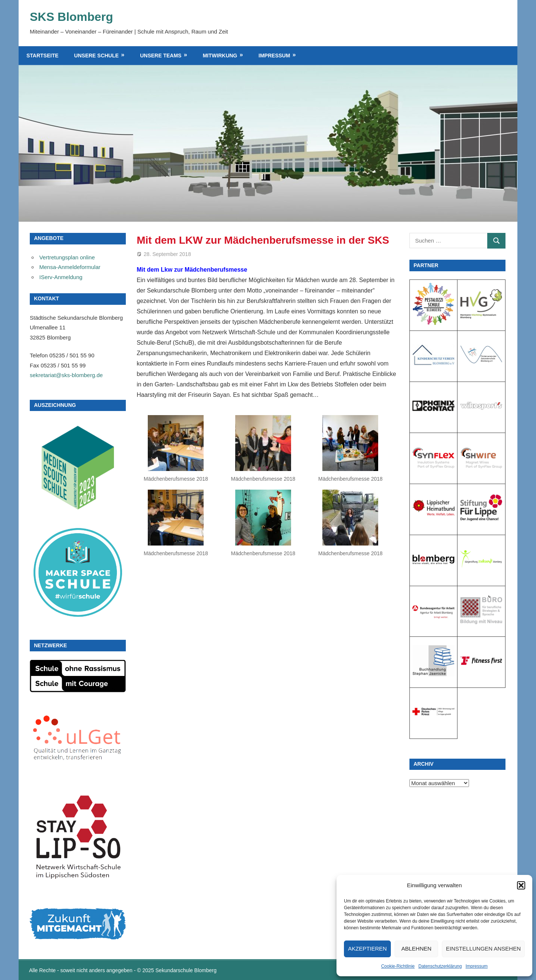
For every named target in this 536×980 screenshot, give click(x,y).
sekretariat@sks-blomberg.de (66, 375)
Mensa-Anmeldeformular (70, 267)
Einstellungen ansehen (483, 949)
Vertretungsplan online (67, 257)
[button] (521, 885)
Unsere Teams (161, 56)
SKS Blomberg (71, 17)
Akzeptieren (367, 949)
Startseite (42, 56)
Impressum (477, 966)
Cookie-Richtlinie (398, 966)
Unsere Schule (96, 56)
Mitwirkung (220, 56)
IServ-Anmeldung (61, 277)
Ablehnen (416, 949)
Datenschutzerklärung (440, 966)
